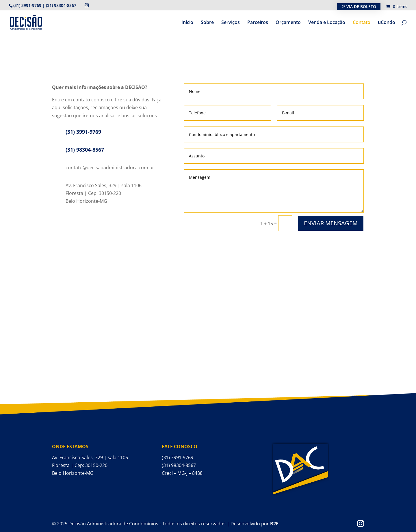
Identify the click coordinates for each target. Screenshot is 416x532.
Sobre (207, 23)
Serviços (231, 23)
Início (187, 23)
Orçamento (288, 23)
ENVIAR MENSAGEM (331, 223)
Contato (362, 23)
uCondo (387, 23)
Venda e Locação (327, 23)
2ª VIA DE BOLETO (359, 6)
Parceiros (258, 23)
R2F (274, 524)
